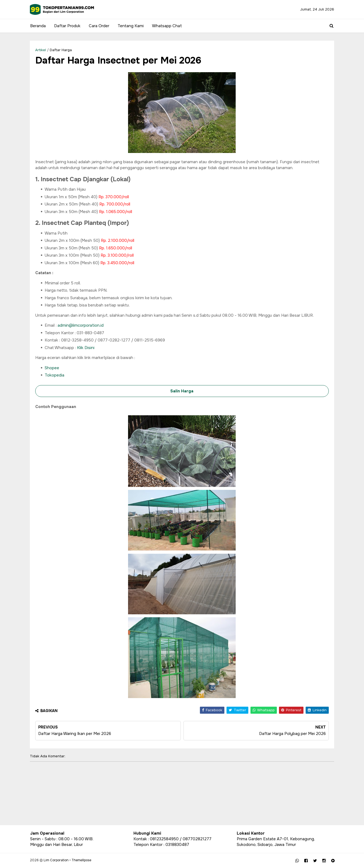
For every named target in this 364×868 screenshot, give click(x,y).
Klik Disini (86, 348)
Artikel (41, 50)
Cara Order (99, 26)
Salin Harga (182, 391)
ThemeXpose (82, 860)
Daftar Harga (61, 50)
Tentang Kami (131, 26)
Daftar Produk (67, 26)
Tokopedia (55, 375)
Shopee (52, 368)
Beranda (38, 26)
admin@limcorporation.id (81, 325)
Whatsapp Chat (167, 26)
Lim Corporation (56, 860)
